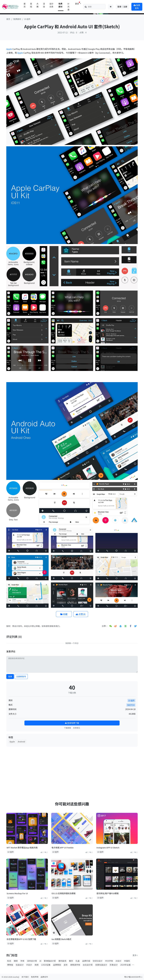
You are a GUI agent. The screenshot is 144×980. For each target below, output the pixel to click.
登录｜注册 (122, 7)
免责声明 (35, 977)
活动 (44, 5)
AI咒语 (68, 7)
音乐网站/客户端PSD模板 (108, 893)
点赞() (81, 614)
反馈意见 (77, 728)
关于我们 (25, 977)
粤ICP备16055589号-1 (133, 977)
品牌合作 (44, 977)
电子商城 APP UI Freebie (63, 848)
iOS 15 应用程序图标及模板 (64, 893)
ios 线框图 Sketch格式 (61, 939)
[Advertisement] (72, 769)
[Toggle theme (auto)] (111, 7)
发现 (31, 5)
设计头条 (51, 5)
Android (21, 742)
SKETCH (131, 705)
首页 (25, 5)
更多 (135, 955)
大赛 (37, 5)
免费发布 (137, 7)
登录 (10, 676)
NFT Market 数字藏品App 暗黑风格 (22, 848)
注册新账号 (21, 676)
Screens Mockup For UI (17, 893)
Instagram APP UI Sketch (108, 848)
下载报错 (67, 728)
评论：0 (74, 32)
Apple (9, 49)
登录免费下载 (72, 723)
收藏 (64, 614)
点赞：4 (83, 32)
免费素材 (60, 5)
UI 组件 (27, 19)
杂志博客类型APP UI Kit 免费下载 (21, 939)
